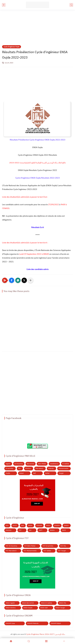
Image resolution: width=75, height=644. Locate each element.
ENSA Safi (44, 608)
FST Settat (47, 551)
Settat (47, 473)
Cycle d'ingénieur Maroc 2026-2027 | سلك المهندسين (46, 634)
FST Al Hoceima (11, 546)
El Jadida (66, 464)
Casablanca (54, 464)
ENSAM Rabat (56, 623)
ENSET (66, 525)
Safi (34, 473)
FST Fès (63, 546)
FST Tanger (62, 551)
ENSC (48, 525)
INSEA (52, 530)
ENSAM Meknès (33, 623)
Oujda (8, 473)
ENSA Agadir (10, 603)
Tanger (61, 473)
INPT (41, 530)
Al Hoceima (19, 464)
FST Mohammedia (30, 551)
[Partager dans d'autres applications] (31, 280)
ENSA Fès (63, 603)
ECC (7, 525)
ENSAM (39, 525)
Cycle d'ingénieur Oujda (12, 47)
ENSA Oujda (28, 608)
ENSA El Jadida (46, 603)
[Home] (11, 641)
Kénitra (28, 468)
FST (20, 530)
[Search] (29, 641)
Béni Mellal (42, 464)
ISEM (64, 530)
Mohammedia (63, 468)
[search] (71, 5)
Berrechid (30, 464)
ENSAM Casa (10, 623)
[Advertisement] (37, 29)
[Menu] (46, 641)
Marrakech (39, 468)
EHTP (15, 525)
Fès (19, 468)
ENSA (30, 525)
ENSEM (57, 525)
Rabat (21, 473)
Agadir (8, 464)
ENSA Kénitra (11, 608)
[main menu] (4, 5)
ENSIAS (9, 530)
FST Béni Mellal (30, 546)
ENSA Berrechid (28, 603)
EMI (22, 525)
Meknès (51, 468)
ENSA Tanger (60, 608)
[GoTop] (64, 641)
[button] (12, 280)
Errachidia (9, 468)
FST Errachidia (48, 546)
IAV (30, 530)
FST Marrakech (11, 551)
